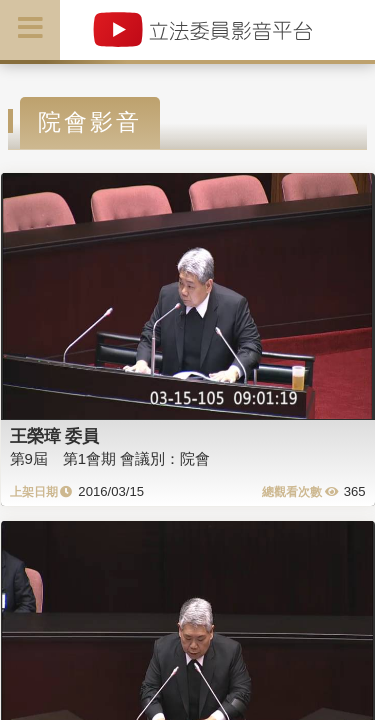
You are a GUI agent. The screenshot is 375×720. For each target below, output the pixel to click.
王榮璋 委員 (55, 436)
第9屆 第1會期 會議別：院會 (110, 458)
